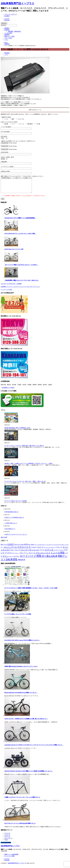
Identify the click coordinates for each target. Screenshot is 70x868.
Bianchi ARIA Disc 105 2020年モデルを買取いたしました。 (21, 695)
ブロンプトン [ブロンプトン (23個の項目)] (24, 556)
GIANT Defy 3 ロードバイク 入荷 (14, 252)
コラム (6, 40)
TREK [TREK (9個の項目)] (32, 547)
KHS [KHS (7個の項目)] (18, 547)
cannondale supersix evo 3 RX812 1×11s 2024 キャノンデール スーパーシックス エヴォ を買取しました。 (34, 748)
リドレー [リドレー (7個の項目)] (11, 559)
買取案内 (7, 28)
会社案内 (7, 16)
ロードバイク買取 (9, 859)
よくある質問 (8, 33)
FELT (6, 842)
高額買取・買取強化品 (14, 31)
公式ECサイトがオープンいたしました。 (16, 537)
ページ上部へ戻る (6, 845)
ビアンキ (8, 839)
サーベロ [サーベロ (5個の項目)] (45, 550)
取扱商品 (7, 30)
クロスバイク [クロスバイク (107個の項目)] (24, 550)
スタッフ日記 (8, 38)
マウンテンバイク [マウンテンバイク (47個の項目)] (43, 556)
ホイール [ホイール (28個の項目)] (32, 556)
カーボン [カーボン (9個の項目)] (62, 547)
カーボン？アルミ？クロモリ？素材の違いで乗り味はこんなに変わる (24, 448)
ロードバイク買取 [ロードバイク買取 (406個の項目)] (31, 559)
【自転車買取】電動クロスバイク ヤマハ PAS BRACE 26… (22, 283)
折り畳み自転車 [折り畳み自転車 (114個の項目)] (50, 559)
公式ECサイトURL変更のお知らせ (14, 520)
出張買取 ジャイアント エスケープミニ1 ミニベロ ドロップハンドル (20, 289)
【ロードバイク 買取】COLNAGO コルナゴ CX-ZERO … (21, 267)
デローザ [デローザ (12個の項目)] (17, 553)
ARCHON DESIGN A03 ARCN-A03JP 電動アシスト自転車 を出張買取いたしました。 (29, 774)
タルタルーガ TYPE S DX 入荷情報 (11, 286)
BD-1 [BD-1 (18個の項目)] (2, 547)
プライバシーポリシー (11, 14)
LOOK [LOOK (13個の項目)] (22, 547)
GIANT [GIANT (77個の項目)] (11, 547)
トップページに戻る (6, 292)
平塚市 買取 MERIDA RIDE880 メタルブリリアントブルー (21, 669)
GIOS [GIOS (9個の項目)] (15, 547)
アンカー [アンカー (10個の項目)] (49, 547)
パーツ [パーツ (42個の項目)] (42, 553)
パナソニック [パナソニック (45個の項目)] (33, 553)
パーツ (6, 55)
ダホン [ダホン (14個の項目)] (12, 553)
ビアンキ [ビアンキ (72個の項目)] (49, 553)
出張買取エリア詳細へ (8, 390)
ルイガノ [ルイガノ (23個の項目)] (17, 559)
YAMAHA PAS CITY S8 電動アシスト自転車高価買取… (20, 221)
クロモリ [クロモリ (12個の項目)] (34, 550)
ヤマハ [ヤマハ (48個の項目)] (5, 559)
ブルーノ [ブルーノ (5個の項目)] (17, 556)
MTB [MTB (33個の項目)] (26, 547)
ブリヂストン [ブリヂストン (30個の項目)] (10, 556)
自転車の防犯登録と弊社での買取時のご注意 (17, 430)
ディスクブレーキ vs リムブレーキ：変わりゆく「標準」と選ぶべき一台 (25, 484)
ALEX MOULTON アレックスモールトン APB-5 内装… (20, 236)
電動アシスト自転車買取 (11, 857)
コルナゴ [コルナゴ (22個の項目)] (40, 550)
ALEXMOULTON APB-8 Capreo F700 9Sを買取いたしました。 (22, 643)
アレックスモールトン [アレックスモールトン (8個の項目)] (40, 547)
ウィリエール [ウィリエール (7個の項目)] (55, 547)
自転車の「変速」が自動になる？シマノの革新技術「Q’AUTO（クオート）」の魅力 (28, 466)
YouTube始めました (10, 531)
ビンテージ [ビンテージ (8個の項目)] (57, 553)
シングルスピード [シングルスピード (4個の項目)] (52, 550)
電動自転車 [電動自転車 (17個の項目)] (22, 562)
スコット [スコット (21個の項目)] (59, 550)
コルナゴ (8, 838)
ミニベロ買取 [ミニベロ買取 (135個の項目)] (58, 555)
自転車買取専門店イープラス (17, 3)
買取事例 (7, 35)
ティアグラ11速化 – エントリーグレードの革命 (18, 617)
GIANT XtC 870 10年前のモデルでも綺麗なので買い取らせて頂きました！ (26, 721)
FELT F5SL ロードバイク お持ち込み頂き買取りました (20, 826)
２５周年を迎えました (11, 526)
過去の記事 (4, 540)
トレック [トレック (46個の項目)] (24, 553)
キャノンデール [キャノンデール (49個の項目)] (10, 550)
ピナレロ (8, 836)
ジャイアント (9, 841)
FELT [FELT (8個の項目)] (6, 547)
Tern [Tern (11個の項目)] (29, 547)
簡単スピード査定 (9, 36)
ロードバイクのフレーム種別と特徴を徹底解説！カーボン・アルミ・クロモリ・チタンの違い (31, 591)
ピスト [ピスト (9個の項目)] (62, 553)
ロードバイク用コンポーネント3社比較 (16, 504)
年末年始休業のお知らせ (11, 515)
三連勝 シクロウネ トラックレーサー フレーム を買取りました (22, 800)
